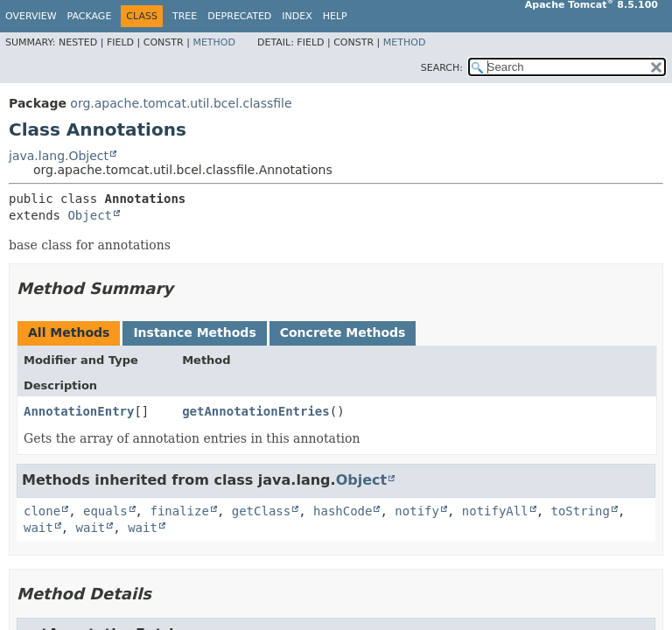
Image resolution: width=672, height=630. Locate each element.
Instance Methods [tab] (194, 332)
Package (90, 16)
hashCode (343, 511)
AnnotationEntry (79, 411)
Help (335, 16)
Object (90, 215)
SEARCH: (442, 68)
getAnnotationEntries (256, 411)
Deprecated (239, 16)
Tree (185, 16)
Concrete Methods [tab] (343, 332)
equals (105, 511)
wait (38, 528)
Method (214, 42)
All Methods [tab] (69, 332)
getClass (261, 511)
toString (581, 511)
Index (297, 16)
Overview (31, 16)
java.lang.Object (59, 156)
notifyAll (495, 511)
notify (417, 511)
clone (42, 511)
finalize (179, 511)
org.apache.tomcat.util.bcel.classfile (181, 103)
